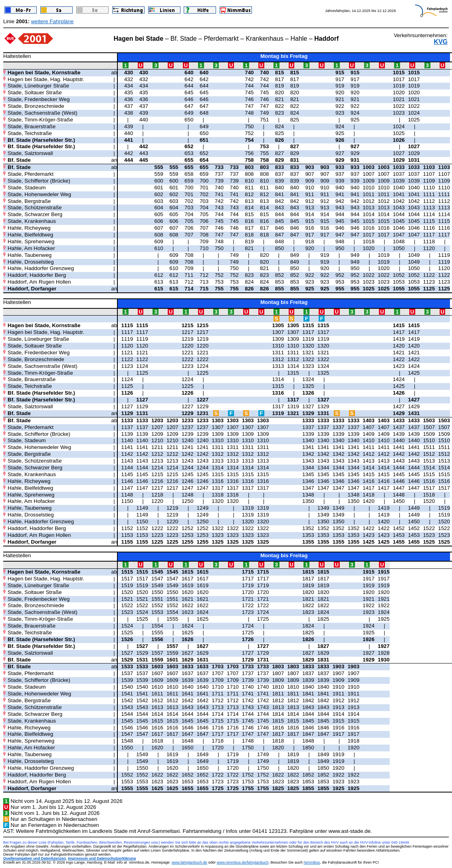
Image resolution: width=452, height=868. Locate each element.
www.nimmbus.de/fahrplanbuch (243, 862)
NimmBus (312, 862)
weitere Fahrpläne (53, 21)
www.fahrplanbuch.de (189, 862)
